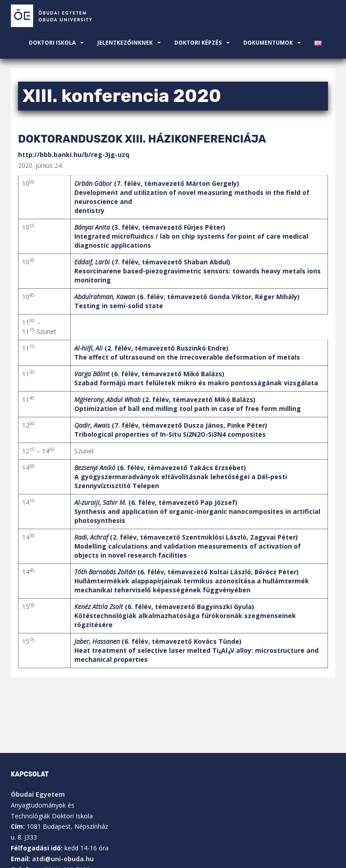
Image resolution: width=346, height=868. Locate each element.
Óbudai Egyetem (38, 794)
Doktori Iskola (52, 43)
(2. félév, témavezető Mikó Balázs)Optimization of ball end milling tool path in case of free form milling (188, 404)
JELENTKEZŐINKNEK (125, 43)
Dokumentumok (268, 43)
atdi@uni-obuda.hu (63, 859)
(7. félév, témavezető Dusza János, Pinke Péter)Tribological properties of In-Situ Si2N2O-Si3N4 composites (171, 430)
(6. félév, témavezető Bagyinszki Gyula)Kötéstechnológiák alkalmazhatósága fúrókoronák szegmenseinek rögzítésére (185, 616)
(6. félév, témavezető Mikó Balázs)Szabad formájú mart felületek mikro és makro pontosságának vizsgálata (196, 378)
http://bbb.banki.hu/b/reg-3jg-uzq (74, 155)
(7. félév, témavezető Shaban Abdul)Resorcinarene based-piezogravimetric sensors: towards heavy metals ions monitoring (198, 271)
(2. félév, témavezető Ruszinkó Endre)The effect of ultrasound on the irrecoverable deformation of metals (187, 353)
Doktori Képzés (198, 43)
